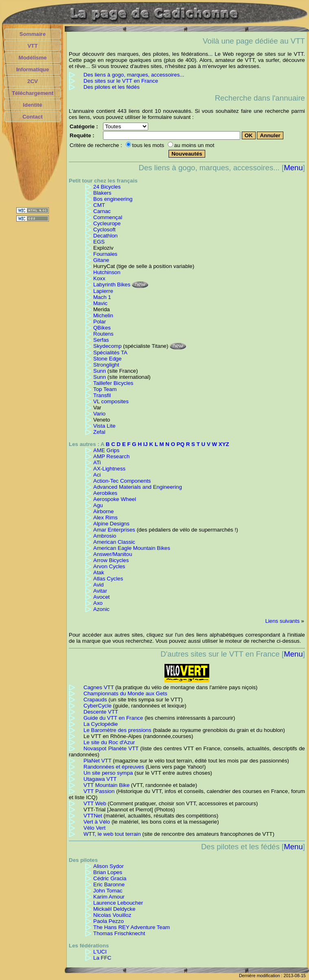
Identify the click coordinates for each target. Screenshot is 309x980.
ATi (97, 463)
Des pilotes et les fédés (112, 87)
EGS (99, 242)
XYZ (224, 444)
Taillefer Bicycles (113, 383)
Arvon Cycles (109, 566)
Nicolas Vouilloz (112, 915)
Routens (103, 334)
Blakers (102, 193)
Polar (100, 322)
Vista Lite (104, 426)
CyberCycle (98, 706)
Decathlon (105, 236)
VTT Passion (99, 791)
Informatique (33, 69)
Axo (98, 603)
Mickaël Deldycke (114, 909)
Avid (99, 585)
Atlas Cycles (108, 579)
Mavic (100, 303)
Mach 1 (102, 297)
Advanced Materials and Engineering (138, 487)
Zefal (99, 432)
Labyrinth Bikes (112, 285)
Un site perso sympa (108, 773)
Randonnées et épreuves (114, 767)
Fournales (105, 254)
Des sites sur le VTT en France (121, 81)
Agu (98, 505)
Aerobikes (105, 493)
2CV (33, 81)
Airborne (103, 511)
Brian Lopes (108, 872)
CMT (99, 205)
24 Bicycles (107, 187)
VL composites (111, 401)
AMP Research (111, 456)
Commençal (108, 217)
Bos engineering (113, 199)
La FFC (102, 958)
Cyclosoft (104, 230)
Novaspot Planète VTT (111, 748)
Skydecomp (107, 346)
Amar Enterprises (114, 530)
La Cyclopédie (101, 724)
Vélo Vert (94, 828)
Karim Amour (109, 897)
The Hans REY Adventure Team (131, 927)
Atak (99, 572)
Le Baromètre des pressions (117, 730)
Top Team (105, 389)
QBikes (102, 328)
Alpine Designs (111, 524)
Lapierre (103, 291)
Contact (33, 117)
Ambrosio (105, 536)
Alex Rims (105, 517)
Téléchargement (33, 93)
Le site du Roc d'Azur (109, 742)
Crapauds (95, 700)
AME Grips (106, 450)
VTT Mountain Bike (106, 785)
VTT (32, 46)
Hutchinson (107, 272)
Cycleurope (107, 223)
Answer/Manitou (113, 554)
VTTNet (93, 816)
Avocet (102, 597)
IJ (146, 444)
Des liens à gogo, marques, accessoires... (134, 75)
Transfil (102, 395)
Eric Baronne (109, 884)
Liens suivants (282, 621)
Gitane (101, 260)
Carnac (102, 211)
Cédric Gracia (110, 878)
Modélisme (33, 58)
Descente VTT (101, 712)
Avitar (100, 591)
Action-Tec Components (122, 481)
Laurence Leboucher (118, 903)
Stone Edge (107, 359)
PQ (181, 444)
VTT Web (95, 803)
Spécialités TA (110, 353)
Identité (32, 105)
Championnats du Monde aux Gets (125, 693)
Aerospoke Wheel (115, 499)
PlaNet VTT (98, 761)
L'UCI (100, 952)
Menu (293, 168)
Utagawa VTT (100, 779)
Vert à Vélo (97, 822)
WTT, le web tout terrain (112, 834)
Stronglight (106, 365)
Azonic (101, 609)
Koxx (99, 278)
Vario (99, 414)
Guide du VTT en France (113, 718)
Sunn (100, 371)
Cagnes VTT (99, 687)
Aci (97, 475)
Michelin (103, 315)
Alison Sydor (108, 866)
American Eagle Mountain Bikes (132, 548)
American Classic (114, 542)
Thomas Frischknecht (119, 933)
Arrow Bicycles (111, 560)
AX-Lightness (109, 469)
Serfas (101, 340)
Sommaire (33, 34)
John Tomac (108, 891)
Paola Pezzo (108, 921)
